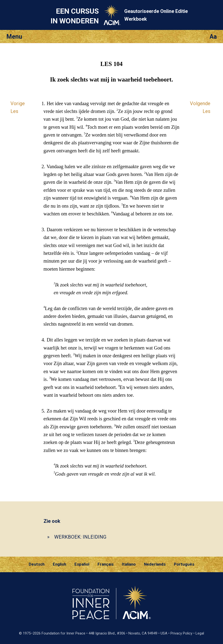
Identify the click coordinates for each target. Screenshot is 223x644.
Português (184, 564)
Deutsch (37, 564)
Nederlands (155, 564)
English (59, 564)
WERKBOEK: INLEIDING (80, 537)
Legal (200, 633)
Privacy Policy (181, 633)
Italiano (129, 564)
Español (82, 564)
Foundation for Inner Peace (63, 633)
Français (106, 564)
